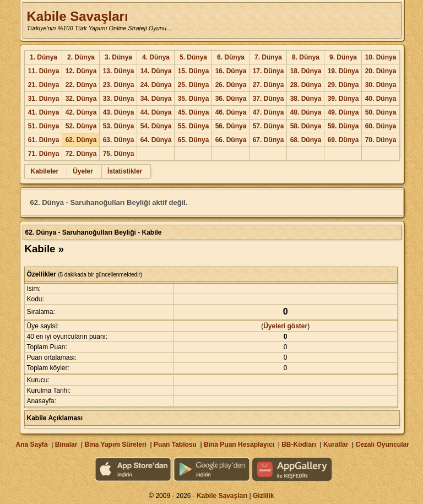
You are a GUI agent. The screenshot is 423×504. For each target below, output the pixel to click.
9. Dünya (343, 57)
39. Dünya (343, 99)
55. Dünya (194, 126)
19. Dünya (343, 71)
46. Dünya (231, 112)
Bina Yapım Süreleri (115, 445)
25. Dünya (194, 85)
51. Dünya (44, 126)
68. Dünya (306, 140)
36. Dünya (231, 99)
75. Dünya (119, 154)
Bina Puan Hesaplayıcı (239, 445)
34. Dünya (156, 99)
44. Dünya (156, 112)
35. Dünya (194, 99)
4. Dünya (156, 57)
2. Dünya (81, 57)
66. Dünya (231, 140)
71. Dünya (44, 154)
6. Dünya (231, 57)
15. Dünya (194, 71)
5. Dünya (193, 57)
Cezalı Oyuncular (382, 445)
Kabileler (44, 171)
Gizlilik (264, 496)
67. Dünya (269, 140)
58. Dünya (306, 126)
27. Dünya (269, 85)
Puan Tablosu (175, 445)
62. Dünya (81, 140)
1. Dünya (44, 57)
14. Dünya (156, 71)
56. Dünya (231, 126)
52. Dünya (81, 126)
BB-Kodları (299, 445)
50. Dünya (381, 112)
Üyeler (83, 171)
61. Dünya (44, 140)
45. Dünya (194, 112)
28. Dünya (306, 85)
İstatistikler (125, 171)
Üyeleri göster (285, 326)
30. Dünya (381, 85)
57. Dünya (269, 126)
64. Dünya (156, 140)
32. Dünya (81, 99)
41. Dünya (44, 112)
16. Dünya (231, 71)
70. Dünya (381, 140)
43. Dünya (119, 112)
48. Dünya (306, 112)
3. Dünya (118, 57)
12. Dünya (81, 71)
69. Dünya (343, 140)
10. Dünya (381, 57)
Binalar (66, 445)
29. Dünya (343, 85)
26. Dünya (231, 85)
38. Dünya (306, 99)
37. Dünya (269, 99)
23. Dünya (119, 85)
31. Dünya (44, 99)
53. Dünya (119, 126)
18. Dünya (306, 71)
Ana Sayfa (31, 445)
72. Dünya (81, 154)
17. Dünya (269, 71)
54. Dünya (156, 126)
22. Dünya (81, 85)
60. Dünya (381, 126)
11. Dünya (44, 71)
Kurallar (336, 445)
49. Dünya (343, 112)
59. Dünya (343, 126)
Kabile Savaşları (77, 16)
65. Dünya (194, 140)
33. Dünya (119, 99)
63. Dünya (119, 140)
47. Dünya (269, 112)
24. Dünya (156, 85)
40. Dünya (381, 99)
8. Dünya (306, 57)
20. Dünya (381, 71)
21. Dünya (44, 85)
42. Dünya (81, 112)
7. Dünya (268, 57)
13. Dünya (119, 71)
